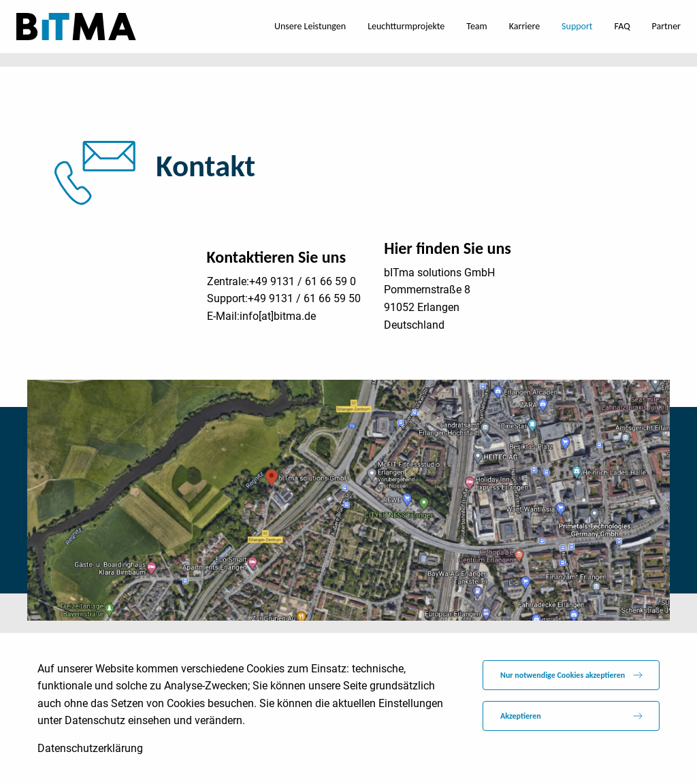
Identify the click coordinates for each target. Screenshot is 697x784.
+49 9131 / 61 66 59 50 (304, 298)
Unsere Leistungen (310, 26)
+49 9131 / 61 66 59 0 (303, 281)
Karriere (524, 26)
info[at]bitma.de (278, 316)
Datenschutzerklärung (90, 748)
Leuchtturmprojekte (406, 26)
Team (476, 26)
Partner (666, 26)
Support (577, 26)
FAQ (622, 26)
